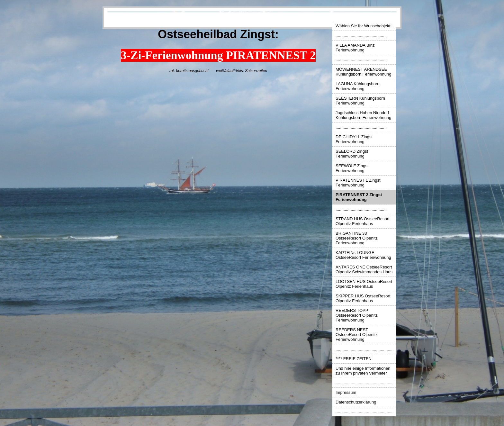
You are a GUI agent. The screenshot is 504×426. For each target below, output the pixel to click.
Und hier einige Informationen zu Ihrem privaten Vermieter (363, 371)
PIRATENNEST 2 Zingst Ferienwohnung (359, 197)
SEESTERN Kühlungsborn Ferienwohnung (360, 101)
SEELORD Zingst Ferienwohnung (352, 154)
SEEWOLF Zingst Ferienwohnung (352, 168)
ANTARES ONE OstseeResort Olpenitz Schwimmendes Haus (364, 269)
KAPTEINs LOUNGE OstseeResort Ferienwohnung (363, 255)
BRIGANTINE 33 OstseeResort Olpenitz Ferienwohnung (357, 238)
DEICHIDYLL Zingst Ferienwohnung (354, 139)
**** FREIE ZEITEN (354, 359)
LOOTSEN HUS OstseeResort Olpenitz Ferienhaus (364, 284)
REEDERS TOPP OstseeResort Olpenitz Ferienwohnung (357, 315)
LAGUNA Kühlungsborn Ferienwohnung (358, 86)
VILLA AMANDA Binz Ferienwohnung (355, 48)
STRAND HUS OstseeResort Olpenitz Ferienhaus (363, 221)
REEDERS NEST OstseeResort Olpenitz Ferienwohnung (357, 335)
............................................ (361, 36)
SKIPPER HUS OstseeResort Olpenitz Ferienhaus (363, 298)
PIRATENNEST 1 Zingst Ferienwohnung (358, 183)
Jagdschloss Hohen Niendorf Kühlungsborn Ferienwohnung (363, 115)
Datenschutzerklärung (356, 402)
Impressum (346, 392)
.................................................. (365, 349)
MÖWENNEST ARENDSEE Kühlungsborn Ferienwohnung (363, 72)
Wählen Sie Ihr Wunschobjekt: (364, 26)
